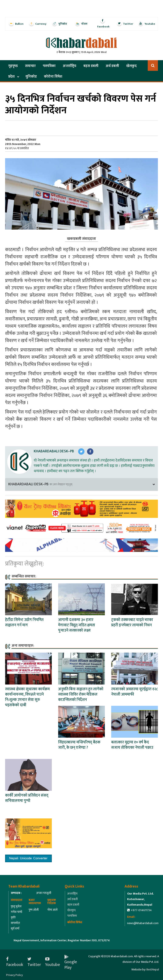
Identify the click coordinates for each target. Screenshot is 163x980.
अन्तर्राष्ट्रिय (70, 66)
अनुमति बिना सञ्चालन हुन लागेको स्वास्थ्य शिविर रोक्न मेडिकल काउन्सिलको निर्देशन (81, 695)
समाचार (30, 66)
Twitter (34, 962)
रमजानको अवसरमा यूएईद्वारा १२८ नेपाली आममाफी (134, 692)
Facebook (15, 962)
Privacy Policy (14, 975)
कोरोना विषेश (53, 77)
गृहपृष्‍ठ (13, 66)
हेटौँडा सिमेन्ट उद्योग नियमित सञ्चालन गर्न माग (24, 623)
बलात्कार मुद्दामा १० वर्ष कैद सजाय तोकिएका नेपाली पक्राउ (132, 745)
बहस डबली (91, 66)
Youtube (53, 962)
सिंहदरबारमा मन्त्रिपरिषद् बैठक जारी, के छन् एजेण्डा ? (79, 745)
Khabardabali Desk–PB (54, 451)
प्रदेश (11, 77)
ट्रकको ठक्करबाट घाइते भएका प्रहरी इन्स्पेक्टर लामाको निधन (132, 623)
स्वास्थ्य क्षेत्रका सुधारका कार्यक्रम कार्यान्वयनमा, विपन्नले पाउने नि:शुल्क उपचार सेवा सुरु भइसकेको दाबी (27, 697)
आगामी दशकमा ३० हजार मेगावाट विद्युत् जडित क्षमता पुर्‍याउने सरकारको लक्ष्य (77, 625)
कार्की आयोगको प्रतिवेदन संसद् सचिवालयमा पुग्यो (27, 798)
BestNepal (153, 969)
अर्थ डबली (112, 66)
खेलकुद (131, 66)
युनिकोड (31, 77)
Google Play (71, 962)
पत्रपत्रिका (49, 66)
